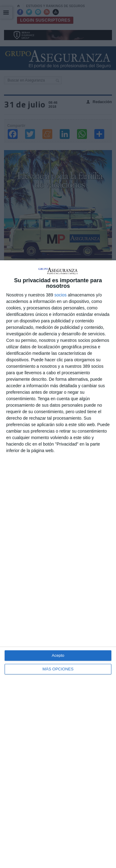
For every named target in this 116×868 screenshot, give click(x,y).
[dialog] (58, 564)
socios (61, 295)
